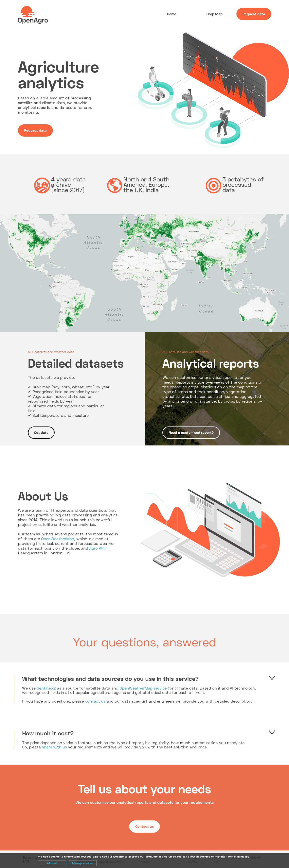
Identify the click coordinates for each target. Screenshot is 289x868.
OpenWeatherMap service (143, 688)
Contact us (144, 826)
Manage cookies (83, 863)
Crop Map (215, 14)
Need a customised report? (191, 432)
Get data (41, 432)
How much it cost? (48, 733)
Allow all (52, 863)
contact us (95, 701)
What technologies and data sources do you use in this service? (110, 678)
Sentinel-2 (46, 688)
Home (172, 14)
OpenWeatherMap (58, 539)
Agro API (97, 548)
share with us (54, 747)
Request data (254, 14)
